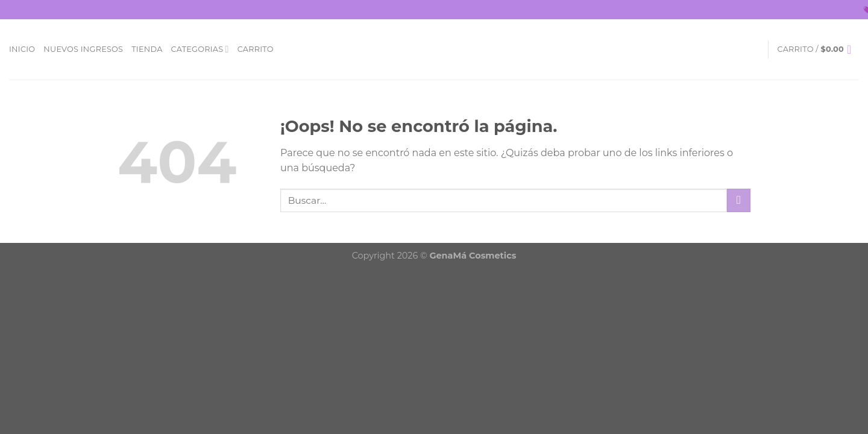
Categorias (200, 49)
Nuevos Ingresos (83, 49)
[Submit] (739, 200)
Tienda (147, 49)
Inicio (22, 49)
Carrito (256, 49)
